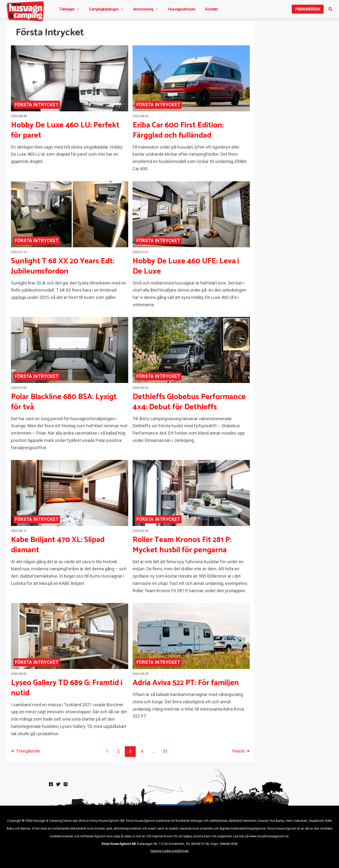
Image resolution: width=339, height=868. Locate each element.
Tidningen (67, 10)
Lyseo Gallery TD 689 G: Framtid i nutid (67, 690)
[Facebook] (51, 786)
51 (166, 753)
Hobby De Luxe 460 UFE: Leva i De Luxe (186, 268)
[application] (75, 10)
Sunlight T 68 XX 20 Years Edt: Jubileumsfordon (63, 268)
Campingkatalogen (98, 10)
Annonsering (131, 10)
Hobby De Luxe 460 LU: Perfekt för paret (65, 133)
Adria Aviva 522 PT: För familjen (186, 685)
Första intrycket (37, 107)
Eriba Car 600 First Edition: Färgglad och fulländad (178, 133)
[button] (308, 10)
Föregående (26, 753)
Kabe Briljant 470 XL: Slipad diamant (58, 547)
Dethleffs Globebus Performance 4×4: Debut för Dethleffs (189, 404)
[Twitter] (58, 786)
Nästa (241, 753)
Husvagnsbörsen (161, 10)
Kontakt (185, 10)
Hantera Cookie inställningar (169, 853)
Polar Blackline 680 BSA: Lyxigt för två (64, 404)
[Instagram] (66, 786)
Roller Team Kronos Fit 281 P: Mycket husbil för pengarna (182, 547)
